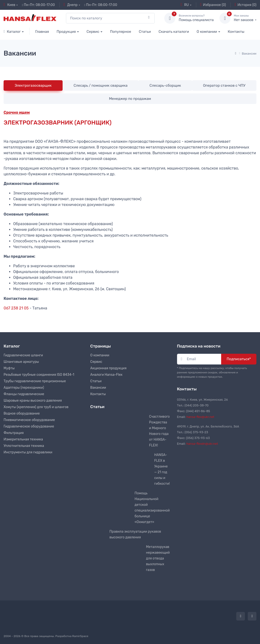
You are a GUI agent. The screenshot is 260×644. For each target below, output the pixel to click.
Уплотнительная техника (24, 446)
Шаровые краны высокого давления (33, 401)
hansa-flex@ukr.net (200, 417)
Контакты (236, 32)
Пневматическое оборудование (29, 420)
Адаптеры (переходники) (24, 388)
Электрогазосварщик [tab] (33, 85)
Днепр (71, 5)
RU (185, 5)
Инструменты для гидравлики (28, 452)
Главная (42, 32)
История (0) (245, 5)
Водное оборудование (22, 413)
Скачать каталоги (174, 32)
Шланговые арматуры (21, 362)
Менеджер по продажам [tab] (130, 99)
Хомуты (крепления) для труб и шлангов (36, 407)
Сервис (93, 32)
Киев (9, 5)
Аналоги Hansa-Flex (106, 375)
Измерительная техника (23, 439)
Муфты (9, 368)
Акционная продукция (108, 368)
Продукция (66, 32)
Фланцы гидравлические (24, 394)
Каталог (12, 32)
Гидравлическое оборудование (29, 426)
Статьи (145, 32)
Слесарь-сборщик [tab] (165, 85)
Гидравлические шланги (23, 355)
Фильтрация (14, 433)
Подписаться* (239, 359)
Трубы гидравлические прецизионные (35, 381)
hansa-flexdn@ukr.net (202, 444)
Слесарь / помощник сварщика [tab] (101, 85)
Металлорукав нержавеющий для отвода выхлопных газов (158, 558)
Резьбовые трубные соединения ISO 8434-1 (39, 375)
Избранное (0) (213, 5)
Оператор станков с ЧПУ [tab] (224, 85)
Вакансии (98, 388)
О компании (207, 32)
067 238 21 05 (16, 308)
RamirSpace (80, 636)
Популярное (121, 32)
